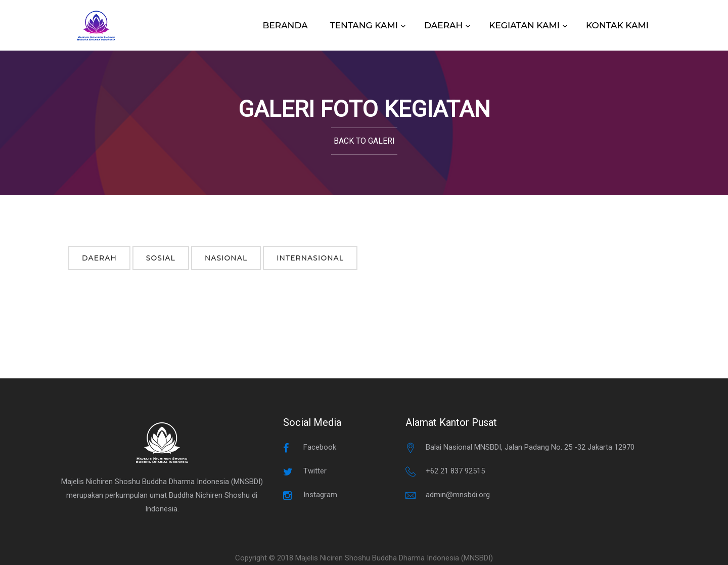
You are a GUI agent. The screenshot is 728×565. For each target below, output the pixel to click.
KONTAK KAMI (617, 25)
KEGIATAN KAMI (524, 25)
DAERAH (443, 25)
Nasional (226, 258)
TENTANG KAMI (364, 25)
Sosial (161, 258)
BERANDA (285, 25)
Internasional (310, 258)
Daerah (99, 258)
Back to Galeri (364, 141)
